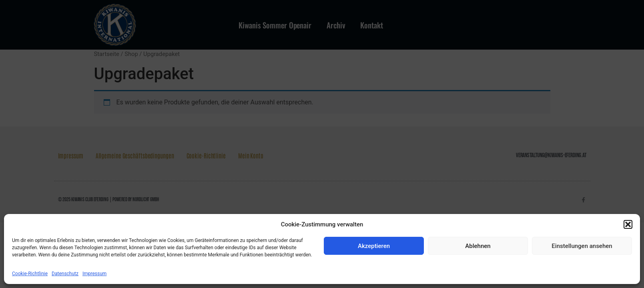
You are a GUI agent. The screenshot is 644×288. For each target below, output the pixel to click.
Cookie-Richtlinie (30, 274)
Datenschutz (65, 274)
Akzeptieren (374, 246)
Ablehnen (478, 246)
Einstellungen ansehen (582, 246)
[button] (628, 224)
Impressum (94, 274)
